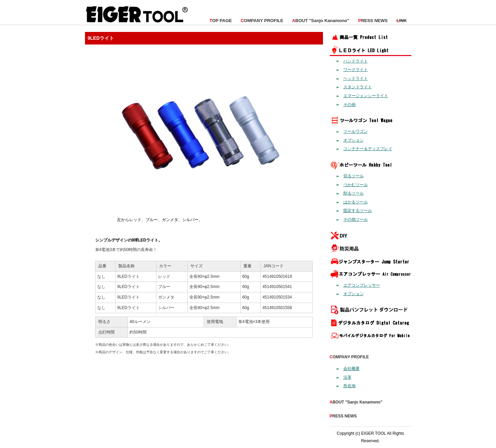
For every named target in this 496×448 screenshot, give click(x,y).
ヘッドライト (356, 78)
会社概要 (352, 369)
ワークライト (356, 70)
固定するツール (358, 211)
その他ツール (356, 219)
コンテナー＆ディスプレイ (368, 149)
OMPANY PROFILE (262, 21)
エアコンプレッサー (362, 285)
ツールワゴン (356, 131)
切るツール (354, 176)
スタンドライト (358, 87)
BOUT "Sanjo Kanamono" (321, 21)
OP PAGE (221, 21)
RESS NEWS (373, 21)
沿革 (347, 377)
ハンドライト (356, 61)
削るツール (354, 193)
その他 (349, 105)
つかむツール (356, 185)
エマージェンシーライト (366, 96)
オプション (354, 140)
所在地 (349, 386)
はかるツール (356, 202)
